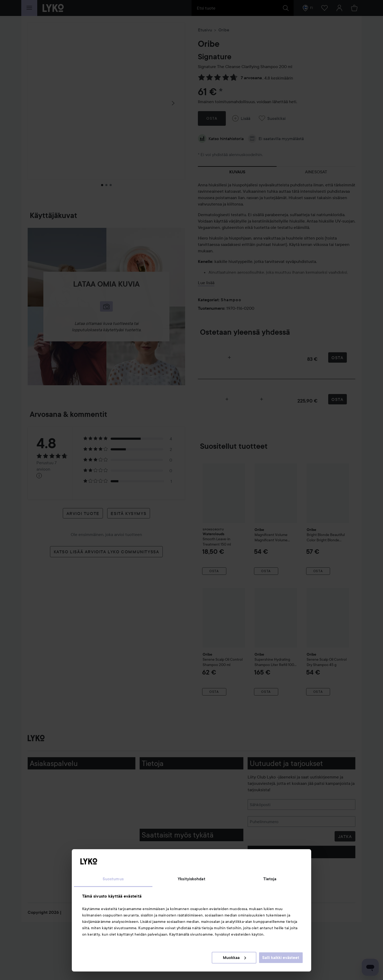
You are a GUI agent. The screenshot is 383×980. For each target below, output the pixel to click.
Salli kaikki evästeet (281, 958)
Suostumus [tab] (113, 879)
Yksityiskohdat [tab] (191, 879)
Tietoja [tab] (270, 879)
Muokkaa (234, 958)
